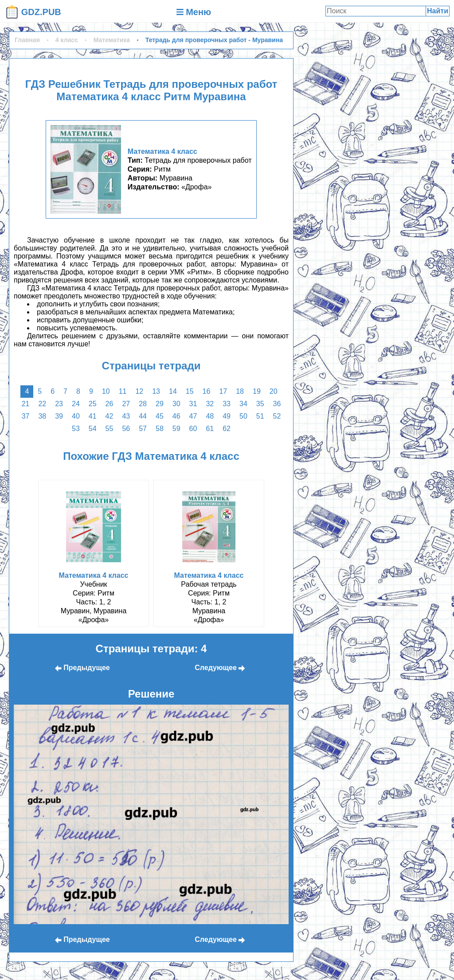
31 (193, 404)
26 (110, 404)
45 (160, 416)
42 (110, 416)
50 (243, 416)
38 (42, 416)
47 (193, 416)
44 (143, 416)
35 (260, 404)
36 (277, 404)
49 (227, 416)
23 (59, 404)
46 (176, 416)
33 (227, 404)
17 (223, 391)
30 (176, 404)
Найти (438, 11)
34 (243, 404)
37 (26, 416)
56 (126, 429)
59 (176, 429)
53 (76, 429)
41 (93, 416)
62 (227, 429)
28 (143, 404)
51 (260, 416)
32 (210, 404)
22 (42, 404)
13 (156, 391)
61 (210, 429)
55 (110, 429)
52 (277, 416)
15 (190, 391)
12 (139, 391)
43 (126, 416)
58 (160, 429)
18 (240, 391)
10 (106, 391)
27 (126, 404)
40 (76, 416)
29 (160, 404)
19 (257, 391)
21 (26, 404)
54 (93, 429)
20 (274, 391)
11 (123, 391)
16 (207, 391)
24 (76, 404)
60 (193, 429)
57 (143, 429)
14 (173, 391)
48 (210, 416)
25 (93, 404)
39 (59, 416)
